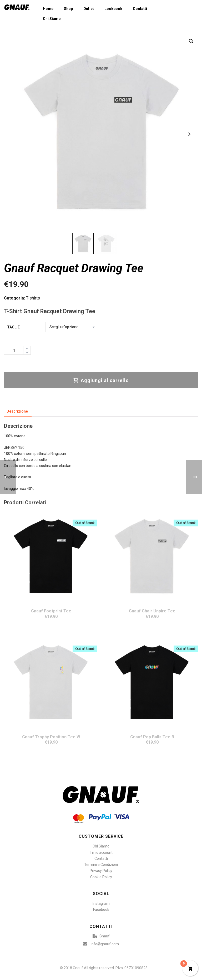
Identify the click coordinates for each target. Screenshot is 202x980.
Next (189, 134)
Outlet (89, 9)
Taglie (13, 327)
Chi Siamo (52, 19)
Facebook (101, 910)
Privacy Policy (101, 871)
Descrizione (17, 411)
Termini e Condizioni (101, 865)
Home (48, 9)
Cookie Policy (101, 877)
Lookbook (113, 9)
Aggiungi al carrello (101, 380)
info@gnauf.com (105, 944)
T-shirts (33, 298)
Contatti (140, 9)
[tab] (17, 411)
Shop (68, 9)
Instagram (101, 903)
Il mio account (101, 852)
